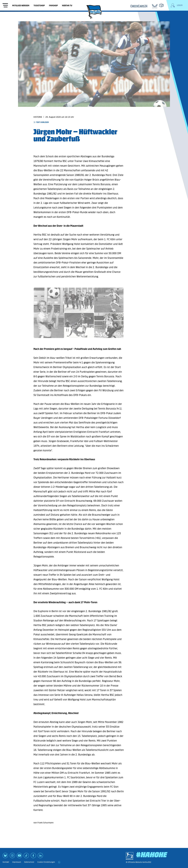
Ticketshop (39, 6)
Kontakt (6, 862)
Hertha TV (67, 6)
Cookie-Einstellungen (46, 862)
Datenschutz (29, 862)
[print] (59, 862)
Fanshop (53, 6)
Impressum (17, 862)
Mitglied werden (21, 6)
